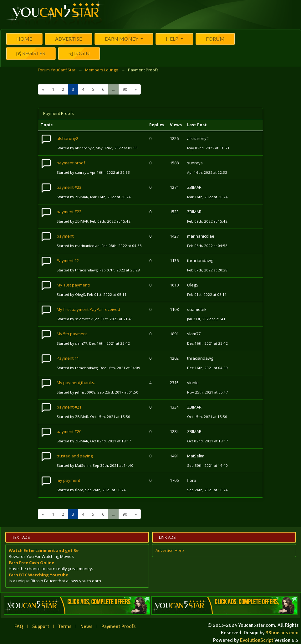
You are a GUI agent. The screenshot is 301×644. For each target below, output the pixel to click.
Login (79, 54)
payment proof (71, 163)
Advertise (69, 39)
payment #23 (69, 187)
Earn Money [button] (122, 39)
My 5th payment (72, 334)
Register (31, 54)
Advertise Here (170, 550)
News (86, 626)
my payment (68, 480)
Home (24, 39)
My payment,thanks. (76, 383)
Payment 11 (68, 358)
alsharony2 (67, 138)
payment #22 (69, 212)
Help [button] (173, 39)
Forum (215, 39)
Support (41, 626)
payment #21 (69, 407)
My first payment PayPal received (88, 309)
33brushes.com (282, 633)
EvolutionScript (257, 640)
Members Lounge (102, 70)
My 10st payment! (73, 285)
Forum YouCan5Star (57, 70)
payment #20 (69, 431)
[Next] (136, 89)
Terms (65, 626)
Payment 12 (68, 260)
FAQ (19, 626)
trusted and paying (75, 456)
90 (125, 89)
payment (65, 236)
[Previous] (43, 89)
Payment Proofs (118, 626)
